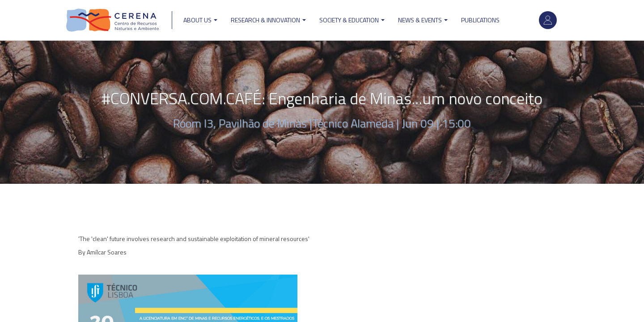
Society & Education (352, 20)
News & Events (423, 20)
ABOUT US (200, 20)
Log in (548, 20)
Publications (480, 20)
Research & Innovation (268, 20)
